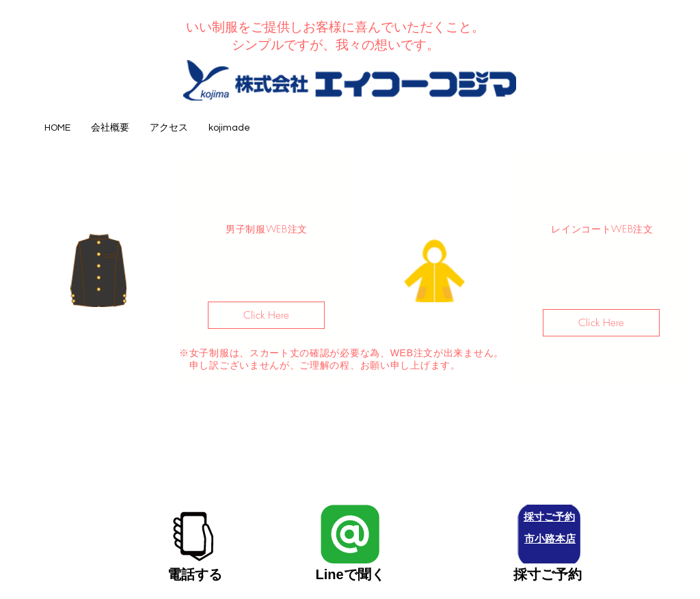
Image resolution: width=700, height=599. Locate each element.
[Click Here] (266, 315)
